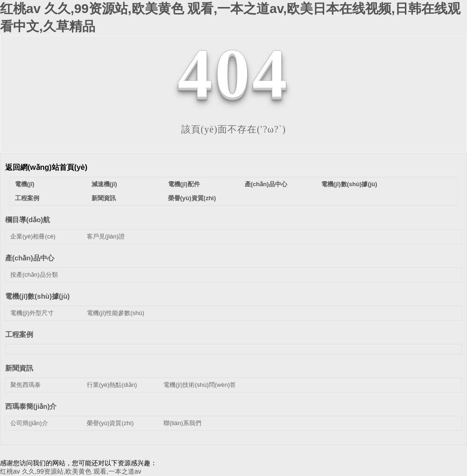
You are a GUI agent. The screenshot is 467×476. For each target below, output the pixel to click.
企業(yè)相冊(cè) (33, 236)
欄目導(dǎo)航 (28, 220)
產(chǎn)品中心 (266, 184)
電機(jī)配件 (184, 184)
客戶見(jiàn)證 (106, 236)
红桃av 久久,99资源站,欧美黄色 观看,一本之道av (71, 471)
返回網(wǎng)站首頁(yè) (46, 167)
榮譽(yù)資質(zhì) (192, 198)
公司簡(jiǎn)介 (29, 423)
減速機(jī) (104, 184)
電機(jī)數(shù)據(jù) (349, 184)
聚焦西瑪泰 (25, 385)
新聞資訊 (104, 198)
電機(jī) (25, 184)
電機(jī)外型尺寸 (32, 313)
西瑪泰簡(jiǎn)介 (31, 406)
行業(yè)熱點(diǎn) (112, 385)
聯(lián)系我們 (182, 423)
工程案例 (27, 198)
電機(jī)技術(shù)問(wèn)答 (200, 385)
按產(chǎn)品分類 (34, 275)
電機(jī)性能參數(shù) (116, 313)
